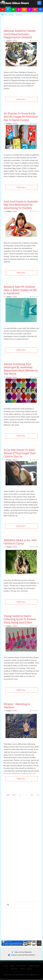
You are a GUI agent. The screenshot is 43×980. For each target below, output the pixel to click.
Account (40, 10)
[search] (21, 905)
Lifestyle (15, 41)
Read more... (21, 99)
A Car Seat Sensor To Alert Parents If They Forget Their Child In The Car (20, 453)
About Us (6, 966)
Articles (13, 10)
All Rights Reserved (34, 975)
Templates (30, 10)
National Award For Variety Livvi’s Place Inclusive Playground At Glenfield (20, 34)
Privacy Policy (14, 969)
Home (3, 10)
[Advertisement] (22, 20)
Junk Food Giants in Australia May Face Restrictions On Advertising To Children (21, 205)
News (8, 9)
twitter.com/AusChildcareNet (23, 952)
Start (8, 795)
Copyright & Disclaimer (34, 966)
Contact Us (29, 969)
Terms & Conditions (22, 966)
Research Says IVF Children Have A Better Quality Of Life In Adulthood (20, 290)
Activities (19, 10)
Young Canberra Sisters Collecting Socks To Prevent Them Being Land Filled (20, 619)
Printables (24, 10)
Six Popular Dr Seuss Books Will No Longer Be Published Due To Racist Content (21, 117)
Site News (12, 966)
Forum (35, 10)
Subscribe (22, 969)
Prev (14, 795)
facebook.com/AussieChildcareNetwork (23, 955)
